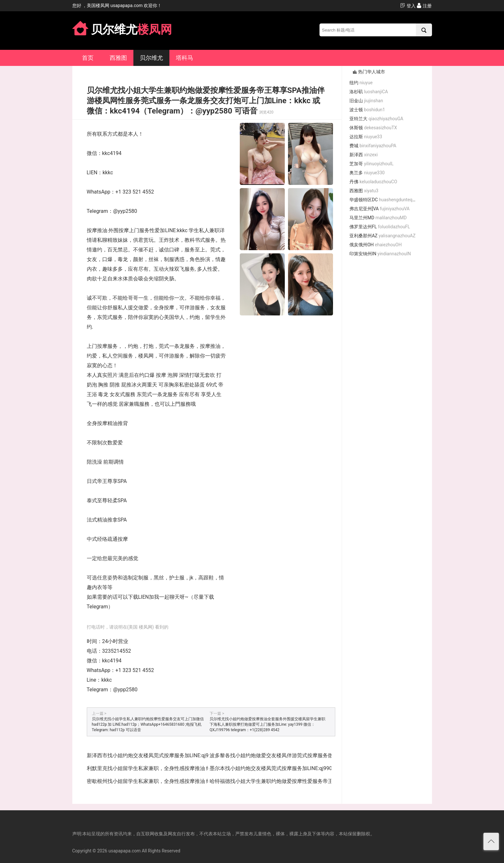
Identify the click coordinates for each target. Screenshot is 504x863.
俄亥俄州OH (376, 245)
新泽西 (364, 155)
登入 (408, 6)
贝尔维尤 (151, 58)
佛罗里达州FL (380, 227)
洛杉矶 (369, 92)
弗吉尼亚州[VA (379, 209)
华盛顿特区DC (385, 200)
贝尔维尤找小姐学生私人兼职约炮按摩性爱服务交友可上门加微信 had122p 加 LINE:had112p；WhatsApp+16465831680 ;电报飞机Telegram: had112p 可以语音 (148, 724)
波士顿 (367, 110)
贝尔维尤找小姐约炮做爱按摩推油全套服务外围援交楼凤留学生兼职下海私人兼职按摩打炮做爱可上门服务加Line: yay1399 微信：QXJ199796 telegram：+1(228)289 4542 (267, 724)
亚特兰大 (376, 119)
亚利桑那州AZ (382, 236)
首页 (88, 58)
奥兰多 (367, 173)
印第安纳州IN (380, 254)
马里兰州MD (378, 218)
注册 (424, 6)
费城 (373, 146)
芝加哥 (371, 164)
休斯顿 (373, 128)
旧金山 (366, 101)
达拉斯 (366, 137)
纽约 (361, 83)
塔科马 (184, 58)
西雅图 (118, 58)
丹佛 (373, 182)
